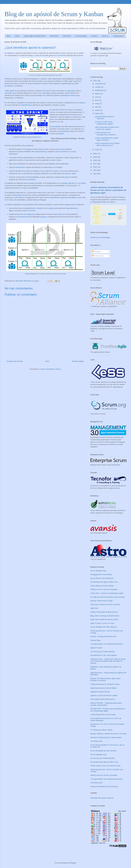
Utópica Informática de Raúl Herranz (104, 612)
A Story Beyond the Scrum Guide (103, 715)
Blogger (73, 863)
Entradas (96, 252)
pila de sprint (71, 173)
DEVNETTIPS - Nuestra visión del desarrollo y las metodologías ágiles (108, 710)
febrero (98, 113)
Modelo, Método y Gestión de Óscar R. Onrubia (108, 734)
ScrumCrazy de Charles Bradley (103, 652)
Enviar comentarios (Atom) (51, 369)
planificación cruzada (34, 208)
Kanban (61, 134)
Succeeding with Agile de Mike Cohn (104, 582)
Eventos (94, 36)
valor (47, 149)
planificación (21, 167)
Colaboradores (118, 36)
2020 (95, 154)
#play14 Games (96, 648)
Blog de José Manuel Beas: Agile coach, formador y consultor (106, 679)
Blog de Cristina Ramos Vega (102, 601)
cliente (43, 152)
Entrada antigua (78, 361)
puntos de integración (27, 214)
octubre (98, 87)
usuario (37, 152)
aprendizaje (56, 126)
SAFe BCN (67, 36)
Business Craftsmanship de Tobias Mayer (106, 737)
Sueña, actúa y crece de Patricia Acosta (105, 766)
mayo (97, 104)
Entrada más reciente (15, 361)
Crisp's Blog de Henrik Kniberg (102, 586)
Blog (9, 36)
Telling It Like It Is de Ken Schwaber (104, 589)
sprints (62, 149)
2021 (95, 81)
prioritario (32, 179)
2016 (95, 167)
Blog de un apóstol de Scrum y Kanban (54, 14)
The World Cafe (96, 741)
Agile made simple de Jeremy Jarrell (104, 619)
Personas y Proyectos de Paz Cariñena (105, 604)
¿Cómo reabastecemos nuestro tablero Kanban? (107, 139)
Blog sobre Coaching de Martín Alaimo (105, 616)
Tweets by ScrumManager (100, 237)
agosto (98, 94)
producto (80, 55)
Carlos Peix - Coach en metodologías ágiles (107, 593)
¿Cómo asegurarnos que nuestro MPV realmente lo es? (107, 144)
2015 (95, 170)
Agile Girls (94, 608)
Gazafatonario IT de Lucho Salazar (104, 655)
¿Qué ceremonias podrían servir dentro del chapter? (107, 128)
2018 (95, 160)
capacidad (71, 91)
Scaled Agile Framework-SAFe (35, 36)
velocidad (8, 93)
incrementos (22, 217)
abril (97, 107)
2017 (95, 164)
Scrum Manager (81, 36)
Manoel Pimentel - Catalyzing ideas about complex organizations (106, 704)
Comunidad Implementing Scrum (103, 699)
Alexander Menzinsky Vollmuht (102, 798)
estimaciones (18, 195)
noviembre (99, 84)
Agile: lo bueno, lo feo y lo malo (102, 623)
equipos (10, 86)
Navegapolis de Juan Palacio (101, 574)
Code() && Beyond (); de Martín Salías (105, 684)
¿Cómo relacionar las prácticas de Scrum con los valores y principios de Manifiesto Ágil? (108, 190)
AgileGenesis (37, 137)
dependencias (71, 208)
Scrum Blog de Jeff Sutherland (102, 578)
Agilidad (10, 53)
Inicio (47, 361)
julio (97, 97)
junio (97, 100)
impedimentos (27, 105)
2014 (95, 174)
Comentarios (98, 256)
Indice (17, 36)
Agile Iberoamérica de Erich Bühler (104, 688)
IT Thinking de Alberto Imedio (101, 730)
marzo (98, 110)
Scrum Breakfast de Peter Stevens (103, 627)
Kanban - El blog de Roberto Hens (103, 636)
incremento (61, 55)
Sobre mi (105, 36)
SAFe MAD (54, 36)
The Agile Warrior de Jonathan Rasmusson (107, 644)
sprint (52, 119)
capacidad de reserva (68, 95)
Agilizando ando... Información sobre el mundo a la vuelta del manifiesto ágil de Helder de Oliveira (108, 661)
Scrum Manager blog (98, 571)
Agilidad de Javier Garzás (100, 692)
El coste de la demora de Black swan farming (107, 597)
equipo (12, 91)
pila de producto (62, 152)
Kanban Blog (95, 640)
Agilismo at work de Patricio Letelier (104, 695)
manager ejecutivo (68, 183)
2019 (95, 157)
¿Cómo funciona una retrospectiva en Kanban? (105, 134)
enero (98, 150)
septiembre (100, 90)
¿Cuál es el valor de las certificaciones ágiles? (104, 123)
